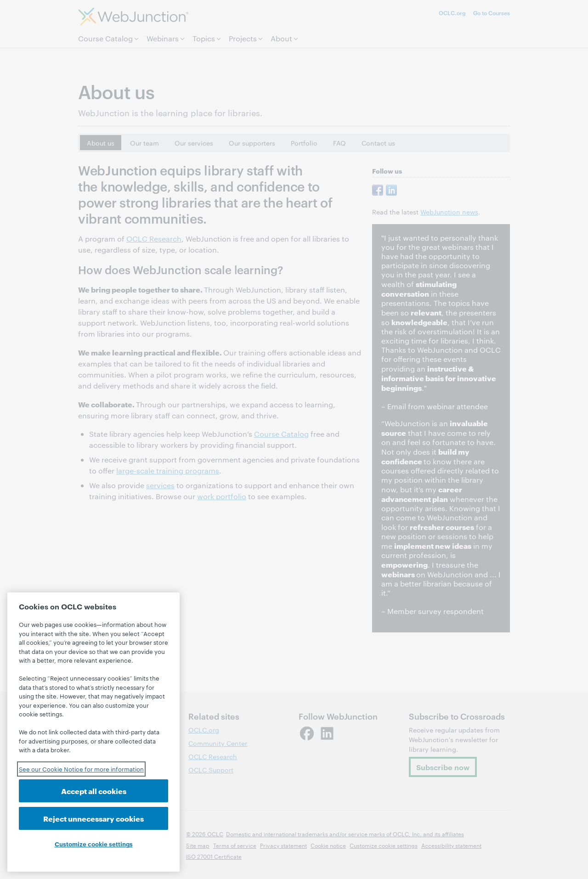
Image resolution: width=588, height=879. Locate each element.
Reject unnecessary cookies (93, 818)
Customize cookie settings (94, 844)
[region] (93, 732)
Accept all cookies (94, 791)
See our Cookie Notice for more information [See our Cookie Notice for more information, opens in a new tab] (81, 769)
